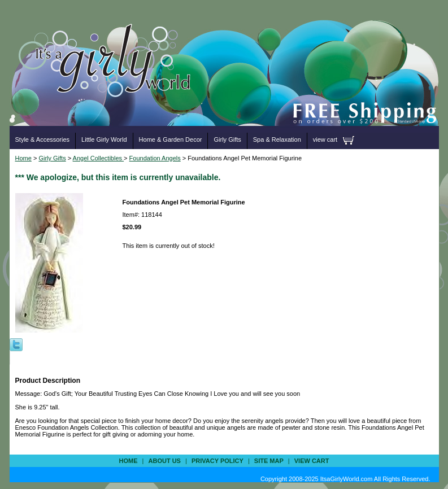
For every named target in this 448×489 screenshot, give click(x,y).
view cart (325, 139)
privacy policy (218, 461)
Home (23, 158)
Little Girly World (104, 139)
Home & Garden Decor (171, 139)
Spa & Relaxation (277, 139)
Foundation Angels (155, 158)
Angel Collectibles (99, 158)
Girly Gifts (227, 139)
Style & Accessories (43, 139)
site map (269, 461)
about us (165, 461)
